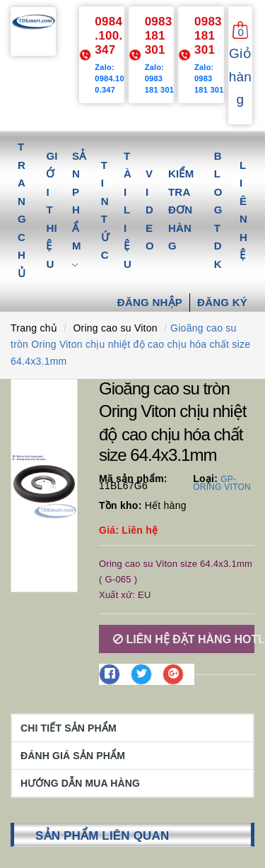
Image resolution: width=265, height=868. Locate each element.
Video (150, 210)
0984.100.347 (108, 36)
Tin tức (105, 210)
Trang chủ (22, 210)
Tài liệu (128, 210)
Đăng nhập (150, 302)
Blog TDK (218, 210)
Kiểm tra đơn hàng (181, 210)
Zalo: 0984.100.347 (110, 78)
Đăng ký (222, 302)
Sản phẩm (79, 210)
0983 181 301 (159, 36)
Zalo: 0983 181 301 (160, 78)
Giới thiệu (52, 210)
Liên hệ (243, 210)
